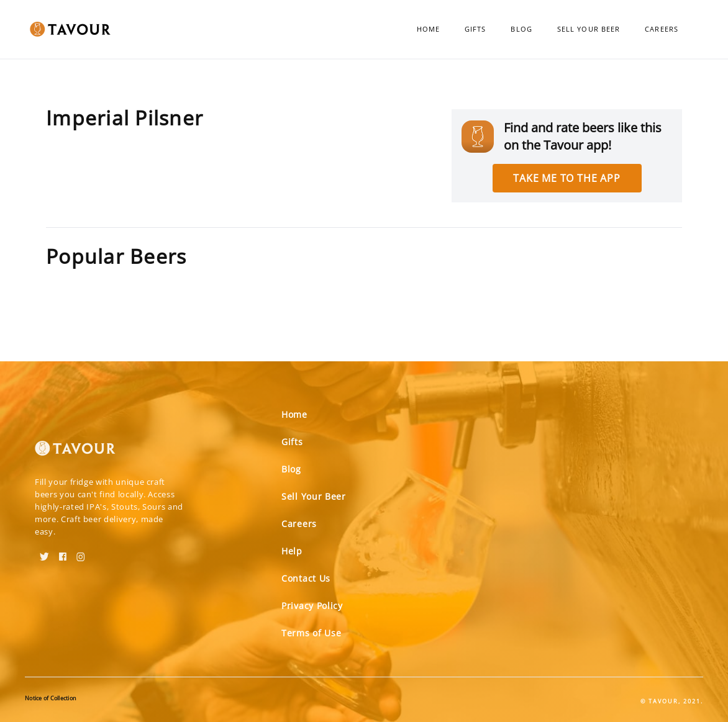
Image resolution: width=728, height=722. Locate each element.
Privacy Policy (312, 606)
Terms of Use (311, 633)
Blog (521, 29)
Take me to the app (566, 178)
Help (292, 551)
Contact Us (306, 578)
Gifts (475, 29)
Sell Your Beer (589, 29)
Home (428, 29)
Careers (662, 29)
